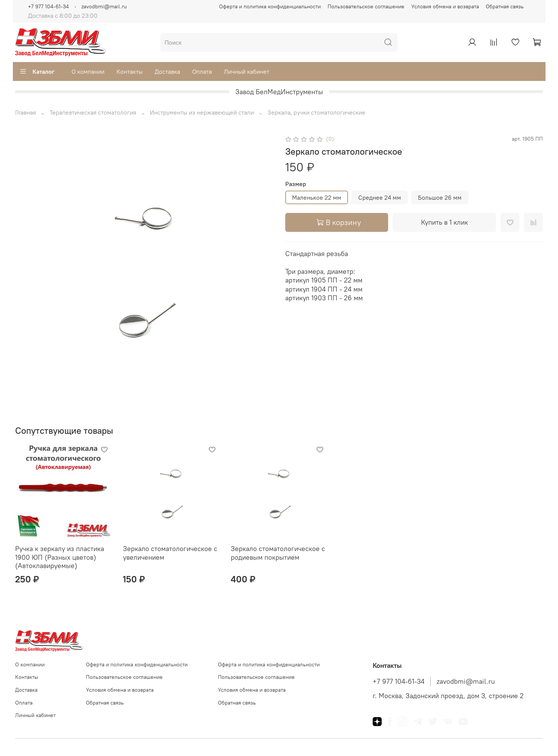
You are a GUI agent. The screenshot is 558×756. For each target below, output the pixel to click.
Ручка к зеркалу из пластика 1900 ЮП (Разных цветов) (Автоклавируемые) (60, 557)
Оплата (202, 71)
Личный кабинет (247, 71)
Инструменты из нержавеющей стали (202, 112)
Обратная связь (505, 6)
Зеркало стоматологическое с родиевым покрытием (278, 553)
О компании (88, 71)
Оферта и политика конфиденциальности (270, 6)
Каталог (37, 71)
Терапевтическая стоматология (93, 112)
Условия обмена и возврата (445, 6)
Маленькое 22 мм (317, 197)
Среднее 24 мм (380, 197)
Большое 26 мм (440, 197)
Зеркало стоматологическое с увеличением (170, 553)
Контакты (130, 71)
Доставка (167, 71)
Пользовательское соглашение (366, 6)
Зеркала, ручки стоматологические (316, 112)
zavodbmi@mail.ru (104, 6)
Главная (26, 112)
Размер (296, 184)
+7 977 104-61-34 (48, 6)
